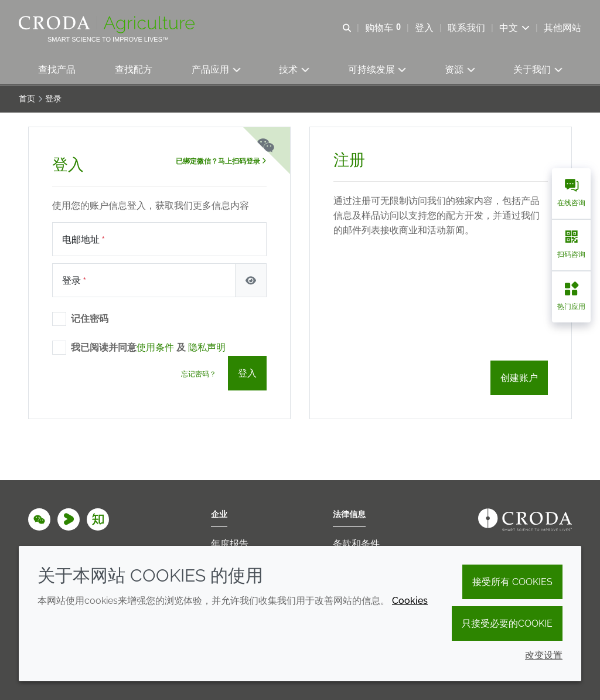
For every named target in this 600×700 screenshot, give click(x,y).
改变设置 (544, 655)
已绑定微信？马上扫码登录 (221, 163)
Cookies (410, 601)
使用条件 (155, 349)
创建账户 (519, 380)
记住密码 (90, 320)
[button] (57, 71)
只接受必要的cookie (507, 623)
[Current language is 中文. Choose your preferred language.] (514, 28)
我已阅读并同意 (148, 349)
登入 (247, 375)
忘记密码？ (199, 376)
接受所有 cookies (512, 582)
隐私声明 (207, 349)
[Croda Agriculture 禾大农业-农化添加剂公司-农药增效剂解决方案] (108, 25)
